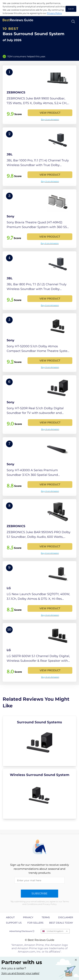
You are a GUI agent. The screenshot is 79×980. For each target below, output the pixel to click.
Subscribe (39, 893)
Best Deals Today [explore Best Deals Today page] (61, 923)
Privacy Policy (54, 13)
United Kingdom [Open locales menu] (55, 931)
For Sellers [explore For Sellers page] (35, 923)
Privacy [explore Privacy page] (28, 917)
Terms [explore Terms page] (46, 917)
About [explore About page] (10, 917)
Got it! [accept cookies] (71, 9)
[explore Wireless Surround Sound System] (39, 794)
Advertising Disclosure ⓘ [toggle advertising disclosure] (22, 931)
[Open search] (73, 22)
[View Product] (39, 95)
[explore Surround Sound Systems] (39, 741)
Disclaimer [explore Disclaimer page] (66, 917)
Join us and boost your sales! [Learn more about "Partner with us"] (20, 973)
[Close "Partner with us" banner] (76, 960)
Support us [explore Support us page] (14, 923)
